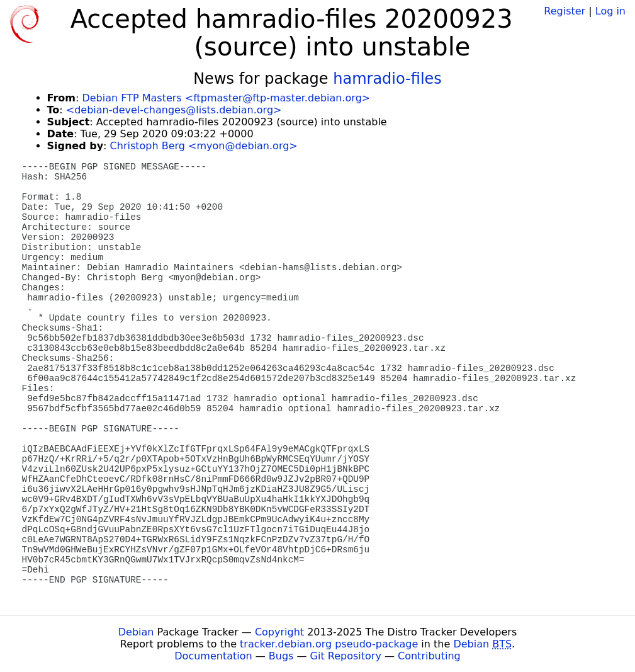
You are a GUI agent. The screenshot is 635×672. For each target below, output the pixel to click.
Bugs (281, 656)
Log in (610, 11)
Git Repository (346, 656)
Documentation (213, 656)
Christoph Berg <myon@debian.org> (204, 146)
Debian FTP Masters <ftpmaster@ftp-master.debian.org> (226, 98)
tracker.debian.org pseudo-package (329, 644)
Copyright (279, 632)
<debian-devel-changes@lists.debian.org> (174, 110)
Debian (136, 632)
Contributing (429, 656)
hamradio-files (387, 79)
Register (565, 11)
